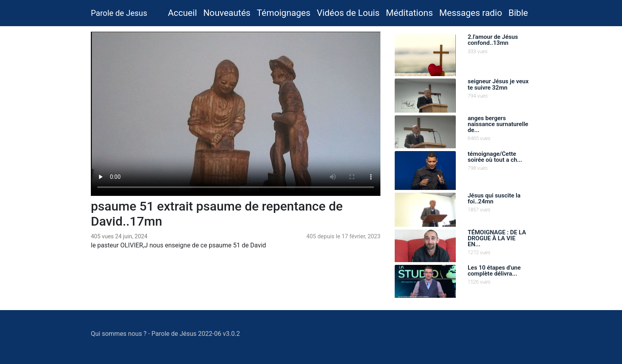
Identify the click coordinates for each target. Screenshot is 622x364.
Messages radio (470, 13)
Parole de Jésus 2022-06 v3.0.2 (196, 334)
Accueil (184, 12)
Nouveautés (227, 13)
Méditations (409, 13)
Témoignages (283, 13)
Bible (518, 13)
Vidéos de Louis (348, 13)
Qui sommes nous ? (119, 334)
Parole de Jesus (119, 13)
